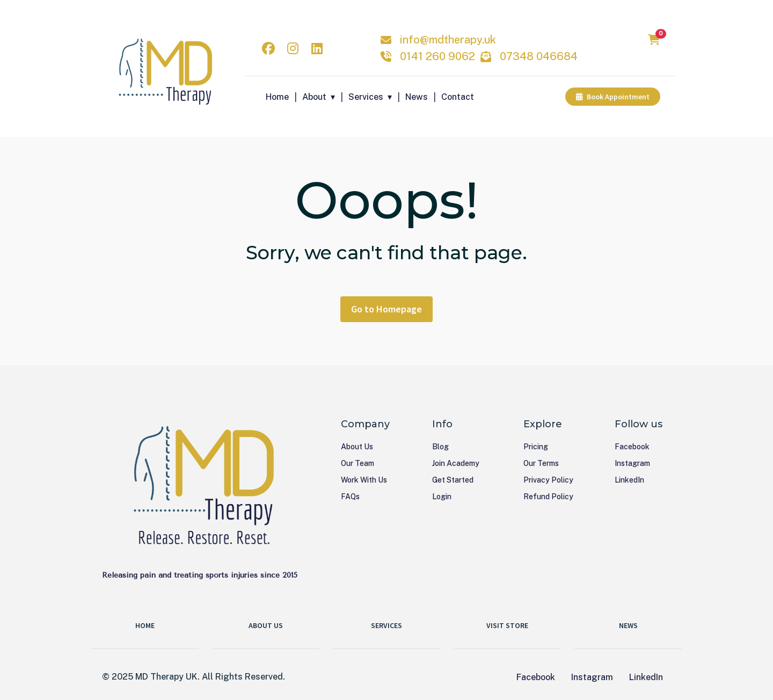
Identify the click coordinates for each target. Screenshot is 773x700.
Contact (458, 97)
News (417, 97)
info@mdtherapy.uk (448, 40)
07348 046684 (539, 56)
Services (366, 97)
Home (277, 97)
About (314, 97)
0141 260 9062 (437, 56)
